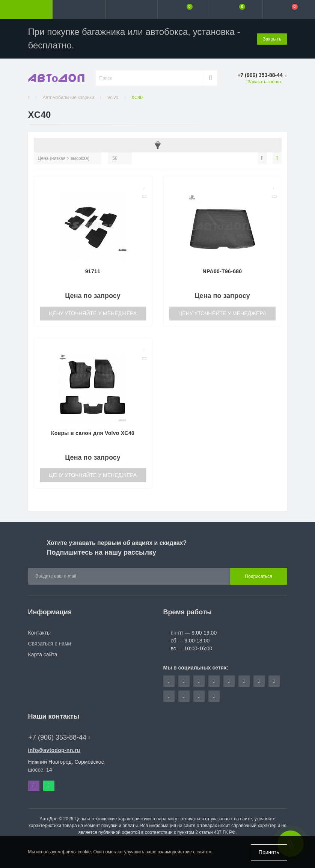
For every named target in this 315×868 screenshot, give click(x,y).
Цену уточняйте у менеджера (93, 313)
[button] (131, 9)
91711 (93, 271)
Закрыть (272, 38)
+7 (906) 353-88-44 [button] (59, 737)
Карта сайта (43, 654)
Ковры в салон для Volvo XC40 (93, 433)
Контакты (39, 633)
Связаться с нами (50, 644)
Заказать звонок (265, 82)
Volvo (113, 98)
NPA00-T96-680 (222, 271)
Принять (269, 852)
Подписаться (259, 576)
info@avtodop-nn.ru (54, 750)
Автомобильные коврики (69, 98)
